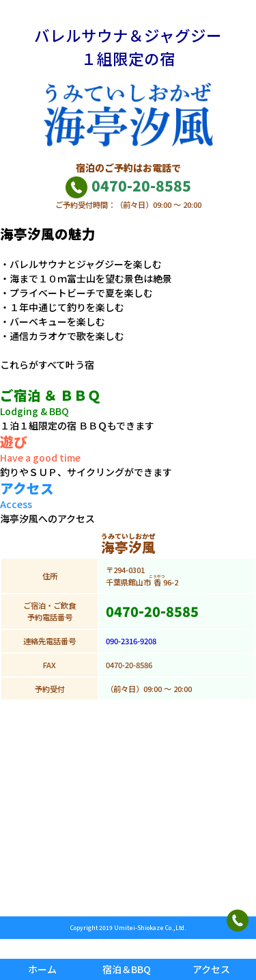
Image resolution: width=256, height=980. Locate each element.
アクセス (211, 969)
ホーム (42, 969)
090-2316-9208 (131, 641)
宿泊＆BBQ (127, 969)
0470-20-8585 (128, 185)
